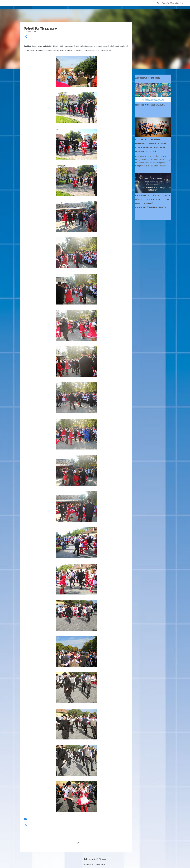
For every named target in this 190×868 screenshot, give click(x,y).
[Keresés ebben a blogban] (174, 3)
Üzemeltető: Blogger (95, 859)
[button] (26, 37)
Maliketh (104, 864)
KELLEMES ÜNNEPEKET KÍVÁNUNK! (150, 105)
